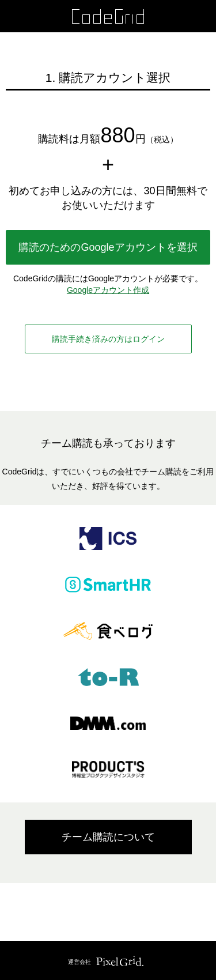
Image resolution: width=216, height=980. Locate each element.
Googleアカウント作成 (108, 290)
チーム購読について (108, 837)
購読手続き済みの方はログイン (108, 339)
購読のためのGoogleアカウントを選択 (108, 247)
